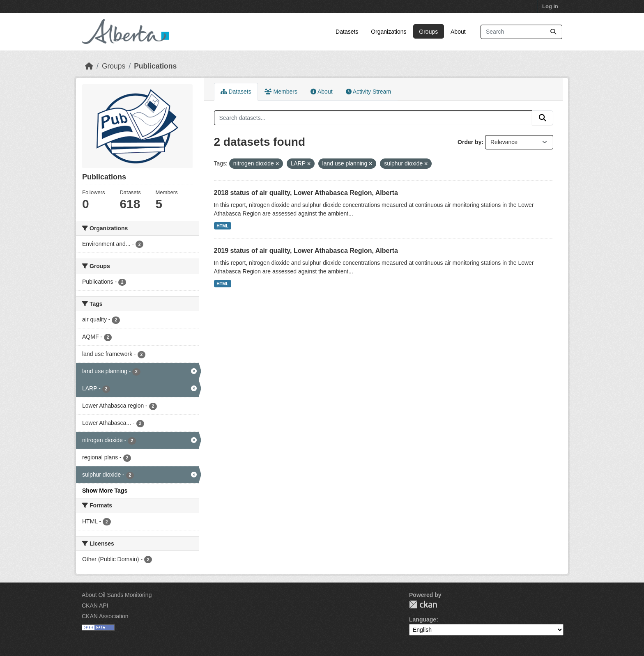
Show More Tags (105, 491)
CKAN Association (105, 616)
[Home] (89, 66)
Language (423, 619)
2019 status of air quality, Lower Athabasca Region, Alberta (306, 251)
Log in (550, 6)
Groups (428, 32)
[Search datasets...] (521, 32)
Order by (469, 142)
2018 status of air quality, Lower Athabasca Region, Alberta (306, 193)
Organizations (389, 32)
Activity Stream (368, 92)
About (458, 32)
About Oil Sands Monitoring (117, 595)
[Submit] (553, 32)
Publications (155, 66)
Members (281, 92)
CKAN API (95, 606)
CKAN (423, 604)
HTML (222, 226)
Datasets (347, 32)
